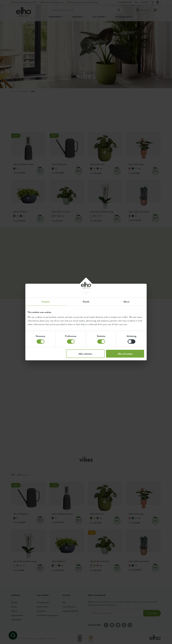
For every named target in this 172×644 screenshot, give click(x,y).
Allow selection (85, 354)
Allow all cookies (125, 354)
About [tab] (126, 302)
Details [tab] (86, 302)
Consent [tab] (46, 302)
